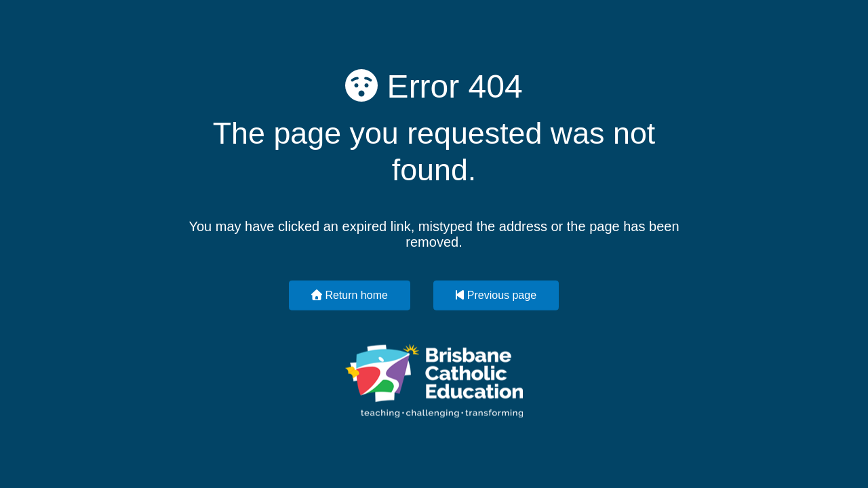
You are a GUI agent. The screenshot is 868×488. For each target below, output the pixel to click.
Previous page (496, 294)
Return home (350, 294)
